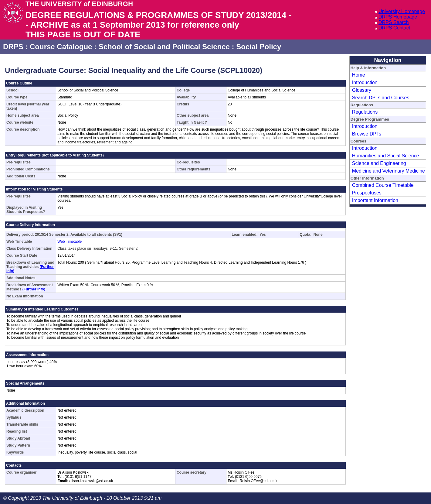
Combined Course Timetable (383, 185)
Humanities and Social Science (386, 156)
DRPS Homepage (398, 17)
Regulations (365, 112)
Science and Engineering (379, 163)
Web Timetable (70, 242)
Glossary (362, 90)
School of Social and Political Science (164, 47)
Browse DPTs (367, 134)
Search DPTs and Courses (381, 98)
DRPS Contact (394, 28)
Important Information (375, 200)
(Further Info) (34, 289)
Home (359, 75)
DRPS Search (394, 22)
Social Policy (259, 47)
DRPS (13, 47)
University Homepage (402, 11)
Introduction (365, 82)
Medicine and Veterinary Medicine (389, 171)
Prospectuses (367, 193)
